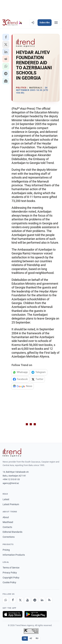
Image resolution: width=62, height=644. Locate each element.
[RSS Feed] (49, 600)
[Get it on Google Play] (36, 614)
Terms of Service (11, 568)
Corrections (9, 537)
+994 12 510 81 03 (11, 479)
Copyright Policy (11, 578)
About (6, 517)
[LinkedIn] (42, 600)
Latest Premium (11, 504)
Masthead (8, 522)
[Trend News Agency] (12, 453)
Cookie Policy (9, 582)
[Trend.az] (12, 23)
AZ (31, 638)
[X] (20, 600)
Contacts (7, 527)
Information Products (14, 555)
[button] (6, 37)
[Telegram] (35, 600)
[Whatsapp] (6, 600)
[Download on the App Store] (13, 614)
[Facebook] (13, 600)
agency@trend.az (11, 483)
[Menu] (56, 23)
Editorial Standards (12, 532)
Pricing (6, 550)
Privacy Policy (10, 573)
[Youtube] (27, 600)
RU (37, 638)
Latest (6, 499)
